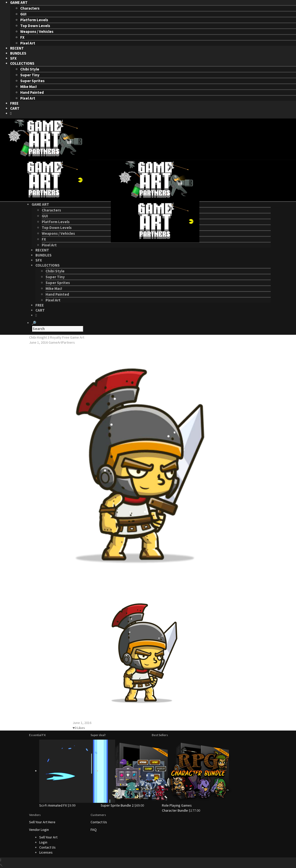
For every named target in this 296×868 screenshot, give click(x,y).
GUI (23, 14)
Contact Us (99, 822)
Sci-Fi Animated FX (53, 805)
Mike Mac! (28, 87)
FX (22, 37)
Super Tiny (30, 75)
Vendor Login (39, 830)
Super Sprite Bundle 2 (117, 805)
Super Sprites (32, 81)
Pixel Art (28, 43)
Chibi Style (30, 69)
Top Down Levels (35, 26)
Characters (30, 8)
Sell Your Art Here (42, 822)
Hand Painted (32, 92)
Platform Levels (34, 20)
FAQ (94, 830)
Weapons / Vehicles (37, 31)
